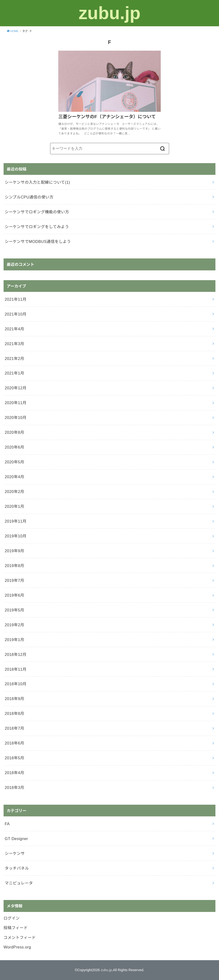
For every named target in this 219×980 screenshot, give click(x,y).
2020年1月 (15, 506)
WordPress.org (17, 947)
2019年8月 (15, 566)
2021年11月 (16, 299)
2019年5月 (15, 610)
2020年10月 (16, 418)
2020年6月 (15, 447)
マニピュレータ (19, 883)
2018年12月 (16, 654)
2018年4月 (15, 773)
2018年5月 (15, 758)
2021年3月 (15, 344)
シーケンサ (15, 853)
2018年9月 (15, 699)
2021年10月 (16, 314)
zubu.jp (109, 13)
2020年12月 (16, 388)
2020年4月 (15, 477)
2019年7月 (15, 580)
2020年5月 (15, 462)
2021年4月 (15, 329)
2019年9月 (15, 551)
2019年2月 (15, 625)
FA (7, 824)
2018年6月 (15, 743)
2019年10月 (16, 536)
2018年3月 (15, 787)
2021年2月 (15, 359)
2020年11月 (16, 403)
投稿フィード (16, 928)
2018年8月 (15, 713)
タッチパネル (17, 868)
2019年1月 (15, 640)
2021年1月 (15, 373)
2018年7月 (15, 728)
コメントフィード (20, 937)
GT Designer (16, 839)
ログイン (12, 918)
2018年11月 (16, 669)
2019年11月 (16, 521)
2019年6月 (15, 595)
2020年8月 (15, 432)
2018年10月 (16, 684)
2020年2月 (15, 492)
